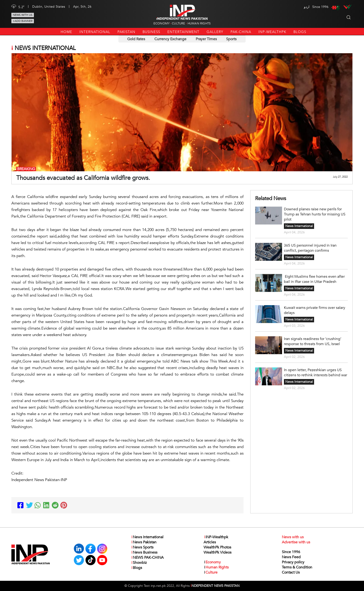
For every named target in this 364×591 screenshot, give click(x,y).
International (95, 32)
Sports (231, 39)
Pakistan (126, 32)
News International (299, 226)
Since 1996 (291, 552)
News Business (144, 552)
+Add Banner (23, 21)
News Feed (291, 557)
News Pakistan (144, 542)
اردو (307, 7)
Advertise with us (296, 542)
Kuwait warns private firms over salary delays (315, 310)
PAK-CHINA (241, 32)
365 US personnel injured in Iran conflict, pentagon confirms (310, 248)
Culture (178, 23)
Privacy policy (293, 562)
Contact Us (291, 572)
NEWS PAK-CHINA (147, 558)
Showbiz (139, 563)
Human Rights (199, 23)
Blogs (300, 32)
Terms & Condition (297, 567)
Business (151, 32)
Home (66, 32)
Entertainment (183, 32)
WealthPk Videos (218, 552)
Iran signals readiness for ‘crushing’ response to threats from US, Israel (313, 341)
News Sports (142, 547)
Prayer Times (206, 39)
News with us (23, 15)
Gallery (215, 32)
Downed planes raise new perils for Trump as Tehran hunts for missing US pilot (315, 214)
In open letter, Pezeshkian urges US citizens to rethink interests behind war (315, 373)
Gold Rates (136, 39)
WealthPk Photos (217, 547)
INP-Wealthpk (272, 32)
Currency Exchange (170, 39)
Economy (161, 23)
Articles (210, 542)
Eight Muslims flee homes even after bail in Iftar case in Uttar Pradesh (314, 279)
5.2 (21, 7)
